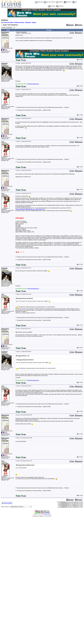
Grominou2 (4, 63)
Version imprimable (8, 503)
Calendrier (59, 2)
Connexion (60, 6)
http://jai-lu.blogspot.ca (33, 84)
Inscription (52, 6)
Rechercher (68, 2)
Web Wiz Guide (47, 514)
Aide (75, 2)
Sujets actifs (39, 2)
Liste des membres (49, 2)
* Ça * (3, 90)
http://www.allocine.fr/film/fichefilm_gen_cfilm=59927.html (30, 209)
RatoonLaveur (5, 32)
